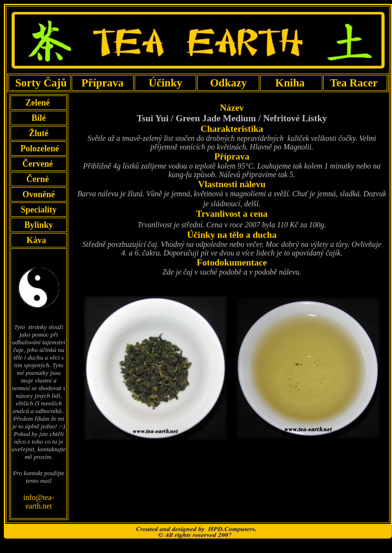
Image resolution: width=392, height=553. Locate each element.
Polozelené (38, 149)
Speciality (39, 210)
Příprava (102, 83)
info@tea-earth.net (39, 502)
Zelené (39, 103)
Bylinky (38, 225)
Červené (39, 164)
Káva (36, 240)
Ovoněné (39, 194)
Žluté (39, 133)
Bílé (39, 118)
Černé (38, 179)
